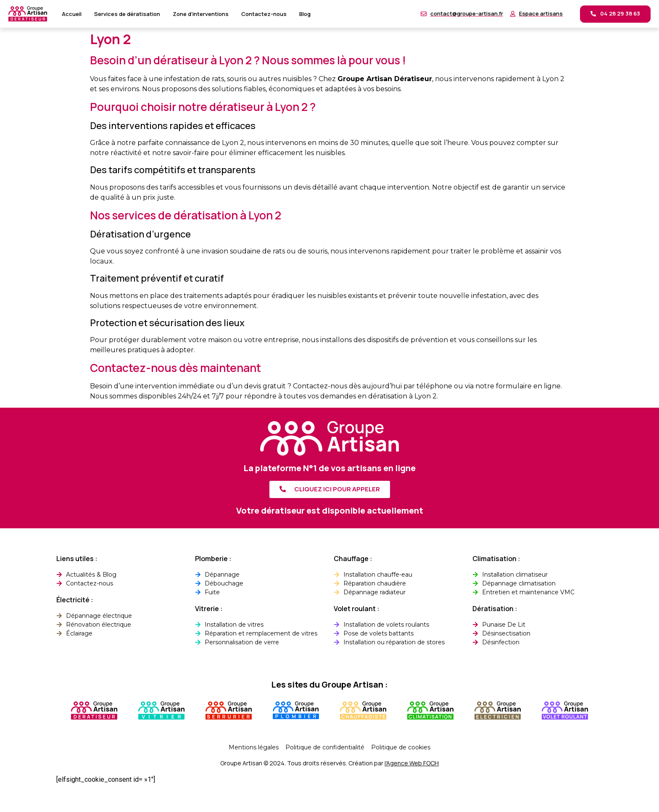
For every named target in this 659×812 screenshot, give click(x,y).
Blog (305, 14)
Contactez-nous (264, 14)
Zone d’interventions (201, 14)
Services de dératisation (127, 14)
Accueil (72, 14)
